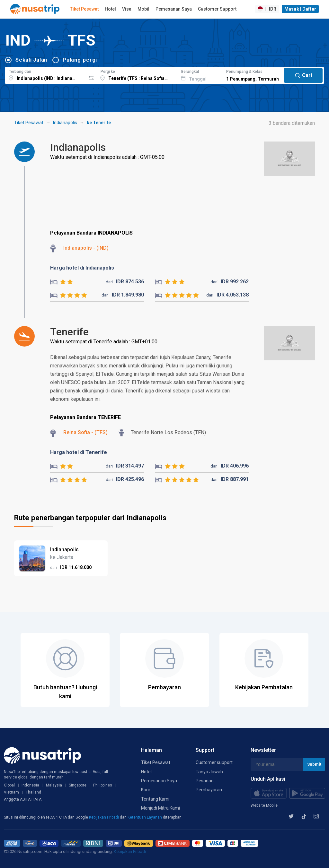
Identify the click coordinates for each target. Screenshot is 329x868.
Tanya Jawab (209, 772)
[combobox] (45, 74)
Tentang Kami (155, 799)
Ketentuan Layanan (145, 817)
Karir (146, 790)
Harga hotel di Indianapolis (82, 268)
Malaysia (54, 785)
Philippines (103, 785)
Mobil (143, 9)
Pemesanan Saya (174, 9)
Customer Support (217, 9)
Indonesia (30, 785)
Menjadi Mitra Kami (160, 808)
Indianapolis (65, 123)
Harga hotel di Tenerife (79, 452)
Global (9, 785)
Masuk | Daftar (300, 9)
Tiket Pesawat (84, 9)
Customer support (214, 762)
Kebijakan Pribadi (104, 817)
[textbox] (45, 74)
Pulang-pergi (80, 60)
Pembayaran (209, 790)
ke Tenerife (99, 123)
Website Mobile (264, 805)
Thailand (33, 792)
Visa (127, 9)
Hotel (110, 9)
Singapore (78, 785)
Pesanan (205, 781)
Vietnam (11, 792)
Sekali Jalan (31, 60)
